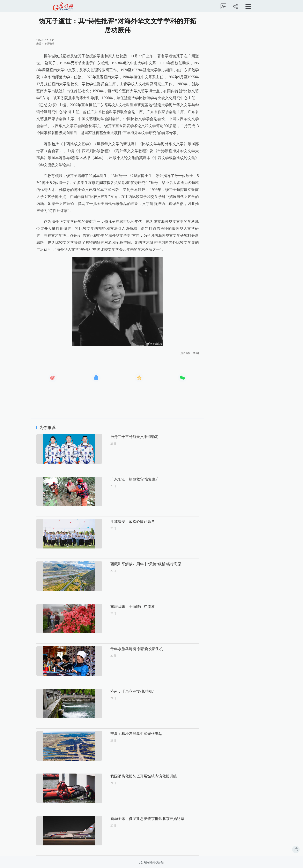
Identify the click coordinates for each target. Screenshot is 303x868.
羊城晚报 (49, 44)
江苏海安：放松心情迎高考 (119, 522)
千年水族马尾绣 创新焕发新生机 (123, 649)
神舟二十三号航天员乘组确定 (120, 437)
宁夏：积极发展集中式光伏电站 (122, 734)
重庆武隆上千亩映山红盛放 (119, 607)
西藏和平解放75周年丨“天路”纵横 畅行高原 (132, 564)
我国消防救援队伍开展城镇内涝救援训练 (130, 776)
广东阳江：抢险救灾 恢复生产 (121, 479)
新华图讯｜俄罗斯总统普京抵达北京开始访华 (133, 819)
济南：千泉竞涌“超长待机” (118, 691)
